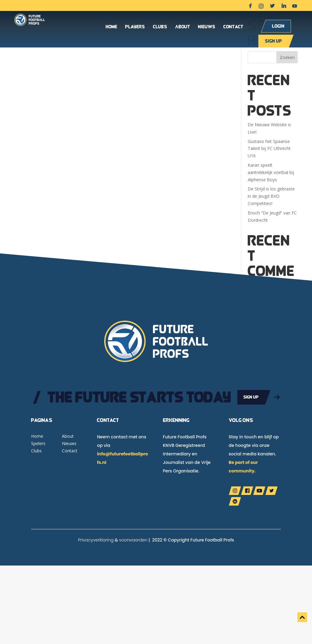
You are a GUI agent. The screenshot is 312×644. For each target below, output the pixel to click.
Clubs (160, 27)
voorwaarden (133, 540)
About (183, 27)
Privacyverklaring (96, 540)
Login (278, 26)
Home (112, 27)
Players (135, 27)
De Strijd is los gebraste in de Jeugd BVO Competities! (271, 196)
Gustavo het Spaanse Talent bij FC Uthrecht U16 (269, 149)
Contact (233, 27)
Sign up (273, 41)
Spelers (38, 443)
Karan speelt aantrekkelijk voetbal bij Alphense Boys (271, 172)
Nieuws (207, 27)
